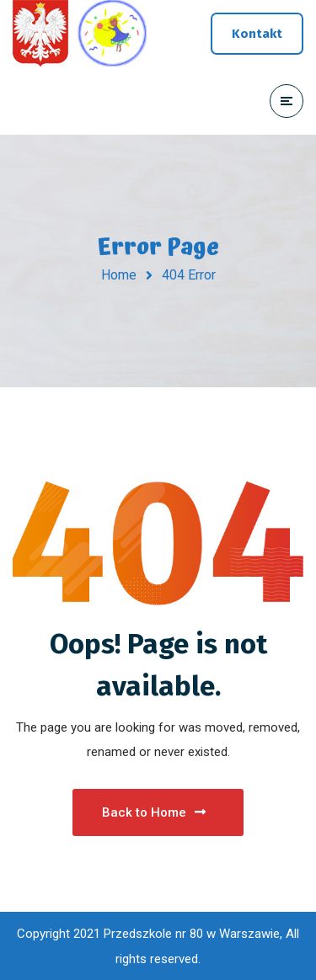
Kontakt (257, 34)
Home (119, 275)
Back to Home (154, 812)
